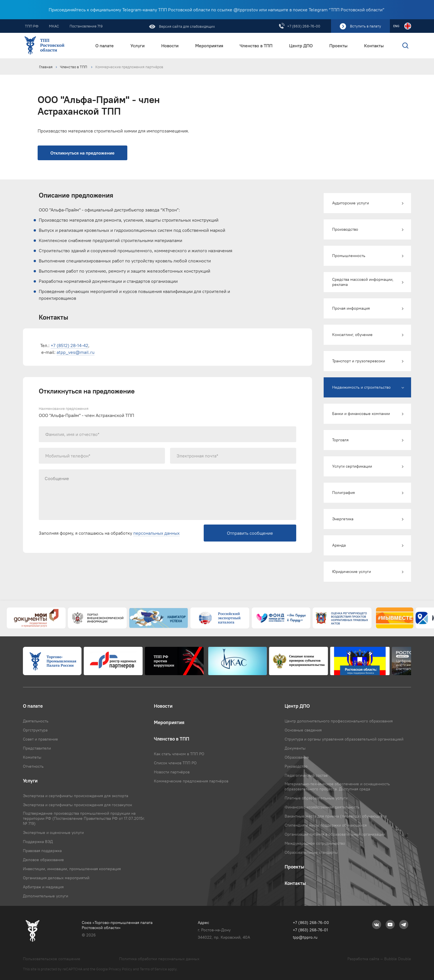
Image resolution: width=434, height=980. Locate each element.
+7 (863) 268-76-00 (304, 26)
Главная (46, 67)
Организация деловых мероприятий (56, 878)
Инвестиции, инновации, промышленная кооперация (72, 869)
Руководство (296, 766)
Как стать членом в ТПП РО (179, 754)
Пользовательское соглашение (52, 959)
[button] (367, 203)
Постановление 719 (86, 26)
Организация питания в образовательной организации (335, 834)
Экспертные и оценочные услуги (53, 833)
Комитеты (32, 757)
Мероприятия (209, 46)
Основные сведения (303, 730)
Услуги (137, 46)
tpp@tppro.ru (305, 937)
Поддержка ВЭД (38, 842)
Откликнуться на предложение (82, 153)
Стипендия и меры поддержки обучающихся (326, 825)
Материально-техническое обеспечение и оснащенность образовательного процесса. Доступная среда (337, 786)
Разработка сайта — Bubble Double (379, 959)
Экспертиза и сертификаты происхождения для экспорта (76, 796)
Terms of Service (153, 969)
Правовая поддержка (42, 851)
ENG (396, 26)
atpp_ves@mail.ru (76, 352)
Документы (295, 748)
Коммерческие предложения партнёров (129, 67)
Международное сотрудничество (315, 843)
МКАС (54, 26)
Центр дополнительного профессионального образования (339, 721)
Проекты (338, 46)
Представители (37, 748)
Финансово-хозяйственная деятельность (322, 807)
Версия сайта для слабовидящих (187, 26)
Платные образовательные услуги (316, 798)
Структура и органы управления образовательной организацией (344, 739)
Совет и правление (40, 739)
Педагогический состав (306, 775)
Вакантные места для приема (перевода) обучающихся (336, 816)
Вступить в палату (366, 26)
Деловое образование (43, 860)
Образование (297, 757)
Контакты (374, 46)
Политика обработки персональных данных (159, 959)
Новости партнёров (172, 772)
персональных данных (156, 533)
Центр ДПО (301, 46)
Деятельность (36, 721)
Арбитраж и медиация (43, 887)
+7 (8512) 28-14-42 (69, 345)
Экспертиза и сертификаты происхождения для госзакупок (78, 805)
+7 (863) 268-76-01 (310, 930)
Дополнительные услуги (46, 896)
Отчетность (33, 766)
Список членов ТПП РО (175, 763)
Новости (170, 46)
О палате (105, 46)
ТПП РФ (32, 26)
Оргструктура (35, 730)
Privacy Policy (120, 969)
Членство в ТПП (256, 46)
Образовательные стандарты (311, 852)
